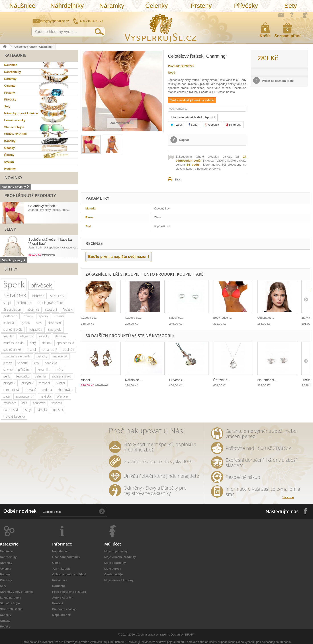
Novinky (13, 178)
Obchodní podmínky (66, 557)
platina (46, 343)
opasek (58, 410)
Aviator (61, 383)
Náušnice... (176, 318)
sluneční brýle (13, 329)
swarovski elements (17, 356)
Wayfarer (63, 396)
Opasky (9, 148)
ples (39, 323)
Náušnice (22, 6)
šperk (14, 284)
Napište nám (281, 15)
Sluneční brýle (14, 127)
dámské (60, 336)
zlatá (6, 396)
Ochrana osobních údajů (69, 574)
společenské (12, 350)
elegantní (27, 336)
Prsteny (201, 6)
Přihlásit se (305, 15)
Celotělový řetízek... (43, 206)
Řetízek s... (222, 380)
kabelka (9, 323)
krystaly (25, 323)
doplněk (68, 350)
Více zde (288, 497)
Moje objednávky (116, 551)
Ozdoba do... (89, 318)
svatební (51, 309)
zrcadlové (10, 403)
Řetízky (9, 155)
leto (36, 363)
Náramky (112, 6)
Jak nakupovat (292, 15)
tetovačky (23, 376)
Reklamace (60, 580)
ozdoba (47, 390)
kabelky (44, 336)
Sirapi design (12, 309)
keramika (44, 370)
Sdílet (193, 125)
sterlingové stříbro (50, 303)
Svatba (9, 162)
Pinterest (233, 125)
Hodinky (10, 169)
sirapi (7, 303)
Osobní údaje (113, 574)
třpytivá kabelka (14, 416)
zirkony (28, 316)
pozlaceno (10, 316)
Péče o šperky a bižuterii (69, 592)
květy (59, 370)
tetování (44, 383)
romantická (11, 390)
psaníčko (51, 363)
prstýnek (9, 383)
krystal (31, 350)
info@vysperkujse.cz (55, 21)
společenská (65, 343)
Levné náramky (15, 120)
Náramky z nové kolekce (21, 113)
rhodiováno (66, 390)
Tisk (178, 179)
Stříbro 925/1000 (15, 134)
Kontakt (57, 603)
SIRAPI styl (57, 296)
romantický (49, 350)
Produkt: (174, 66)
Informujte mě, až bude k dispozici (193, 117)
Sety (291, 6)
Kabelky (10, 141)
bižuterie (38, 296)
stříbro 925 (24, 303)
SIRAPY (190, 635)
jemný (7, 363)
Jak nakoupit (61, 569)
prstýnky (27, 383)
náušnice (33, 309)
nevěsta (45, 396)
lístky (27, 410)
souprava (39, 403)
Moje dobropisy (115, 563)
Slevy (10, 229)
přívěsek (41, 285)
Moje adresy (113, 569)
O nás (56, 563)
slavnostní (55, 323)
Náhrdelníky (67, 6)
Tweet (176, 125)
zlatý (33, 343)
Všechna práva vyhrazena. (153, 635)
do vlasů (30, 390)
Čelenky (156, 6)
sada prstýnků (61, 376)
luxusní (59, 316)
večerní (23, 363)
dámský (42, 410)
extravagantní (25, 396)
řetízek (68, 309)
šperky (43, 316)
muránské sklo (13, 343)
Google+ (212, 125)
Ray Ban (9, 336)
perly (7, 376)
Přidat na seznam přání (277, 81)
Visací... (87, 380)
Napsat (184, 140)
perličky (42, 356)
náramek (15, 295)
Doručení (58, 586)
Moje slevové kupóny (119, 580)
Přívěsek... (177, 380)
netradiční (35, 329)
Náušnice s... (267, 380)
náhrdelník (60, 356)
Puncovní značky (64, 609)
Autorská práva (63, 598)
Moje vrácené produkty (120, 557)
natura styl (11, 410)
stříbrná (57, 403)
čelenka (40, 376)
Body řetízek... (222, 318)
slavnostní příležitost (17, 370)
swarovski (55, 329)
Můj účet (113, 544)
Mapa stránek (61, 615)
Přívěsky (246, 6)
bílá (25, 403)
